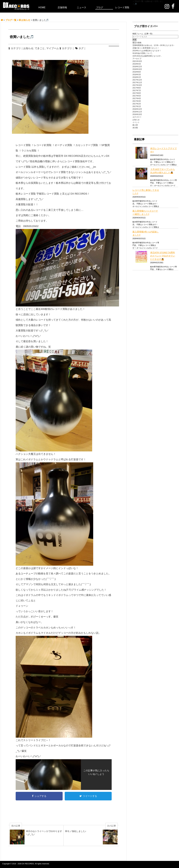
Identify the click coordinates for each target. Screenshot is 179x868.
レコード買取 (122, 7)
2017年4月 (137, 98)
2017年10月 (137, 85)
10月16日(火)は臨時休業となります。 (147, 56)
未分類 (135, 128)
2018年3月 (137, 75)
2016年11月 (137, 112)
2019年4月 (137, 64)
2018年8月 (137, 72)
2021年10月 (137, 61)
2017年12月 (137, 80)
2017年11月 (137, 83)
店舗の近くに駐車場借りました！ (146, 48)
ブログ (100, 7)
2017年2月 (137, 104)
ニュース (82, 7)
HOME (42, 7)
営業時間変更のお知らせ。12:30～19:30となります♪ (153, 45)
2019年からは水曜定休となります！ (147, 51)
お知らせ (28, 48)
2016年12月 (137, 109)
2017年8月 (137, 88)
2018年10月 (137, 69)
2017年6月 (137, 93)
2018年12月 (137, 67)
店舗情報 (62, 7)
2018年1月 (137, 77)
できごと (40, 48)
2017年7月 (137, 90)
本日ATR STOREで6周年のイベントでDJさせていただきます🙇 (163, 256)
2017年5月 (137, 96)
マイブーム (53, 48)
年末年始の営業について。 (143, 53)
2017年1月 (137, 106)
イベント (136, 122)
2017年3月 (137, 101)
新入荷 (135, 125)
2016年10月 (137, 114)
